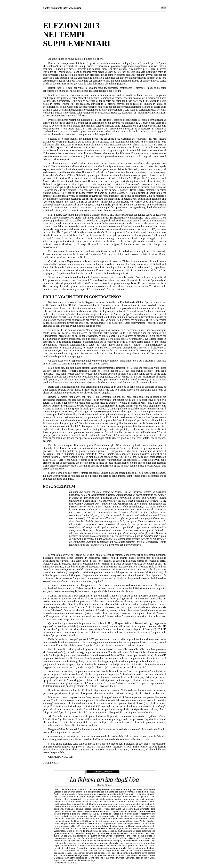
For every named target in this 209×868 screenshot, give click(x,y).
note (163, 8)
